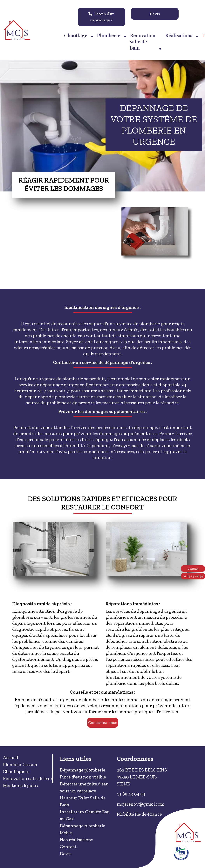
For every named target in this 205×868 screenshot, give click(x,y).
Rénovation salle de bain (143, 41)
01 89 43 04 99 (193, 576)
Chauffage (76, 35)
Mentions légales (20, 785)
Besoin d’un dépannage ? (102, 17)
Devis (155, 14)
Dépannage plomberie (82, 770)
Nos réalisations (77, 840)
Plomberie (109, 35)
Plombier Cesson (20, 764)
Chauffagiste (16, 771)
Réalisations (179, 35)
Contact (193, 568)
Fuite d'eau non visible (83, 777)
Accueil (10, 757)
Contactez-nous (103, 723)
